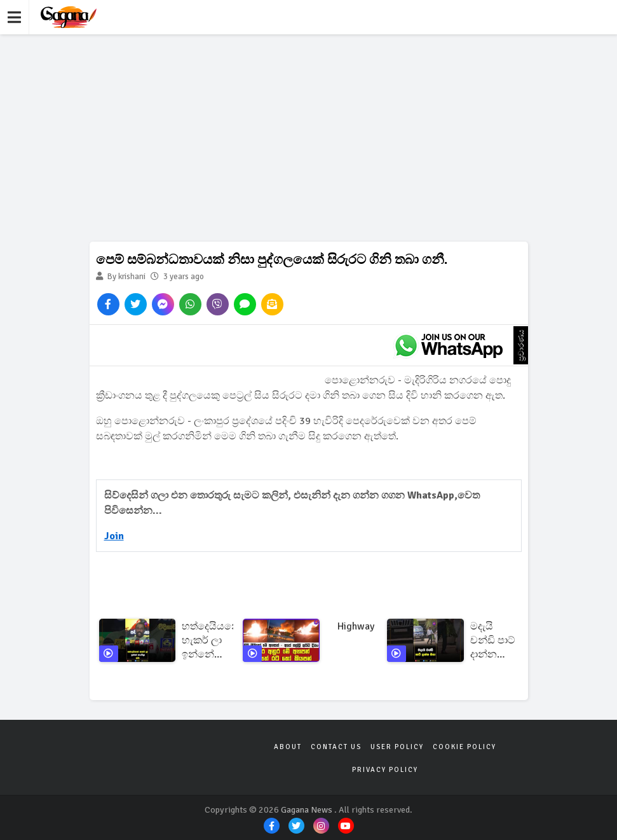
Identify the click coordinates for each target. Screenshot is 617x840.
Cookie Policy (464, 747)
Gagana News (307, 810)
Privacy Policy (385, 770)
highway (356, 626)
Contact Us (336, 747)
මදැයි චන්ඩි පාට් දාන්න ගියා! (493, 641)
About (288, 747)
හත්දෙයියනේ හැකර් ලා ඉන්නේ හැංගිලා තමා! (211, 641)
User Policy (397, 747)
